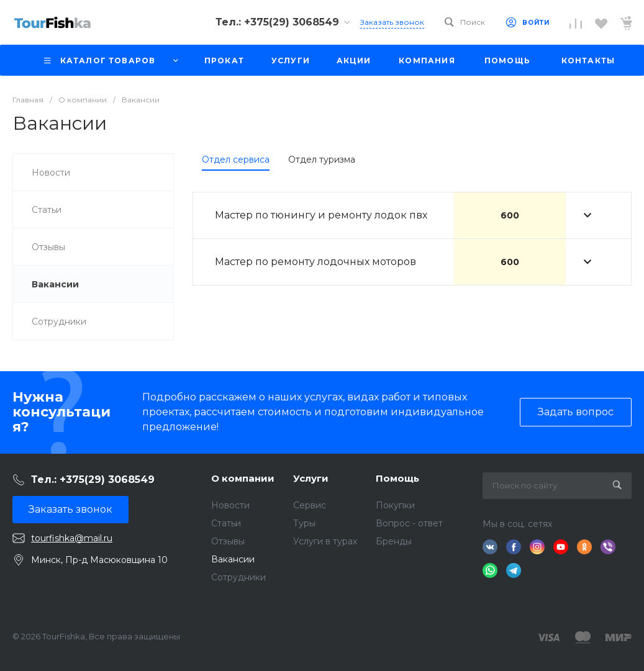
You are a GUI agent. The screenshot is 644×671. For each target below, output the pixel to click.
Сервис (310, 505)
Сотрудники (238, 577)
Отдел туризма (322, 160)
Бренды (394, 541)
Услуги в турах (325, 541)
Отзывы (228, 541)
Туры (304, 523)
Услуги (311, 478)
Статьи (226, 523)
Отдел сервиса (236, 160)
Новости (230, 505)
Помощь (397, 478)
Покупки (395, 505)
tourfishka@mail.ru (72, 538)
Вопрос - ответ (409, 523)
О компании (243, 478)
